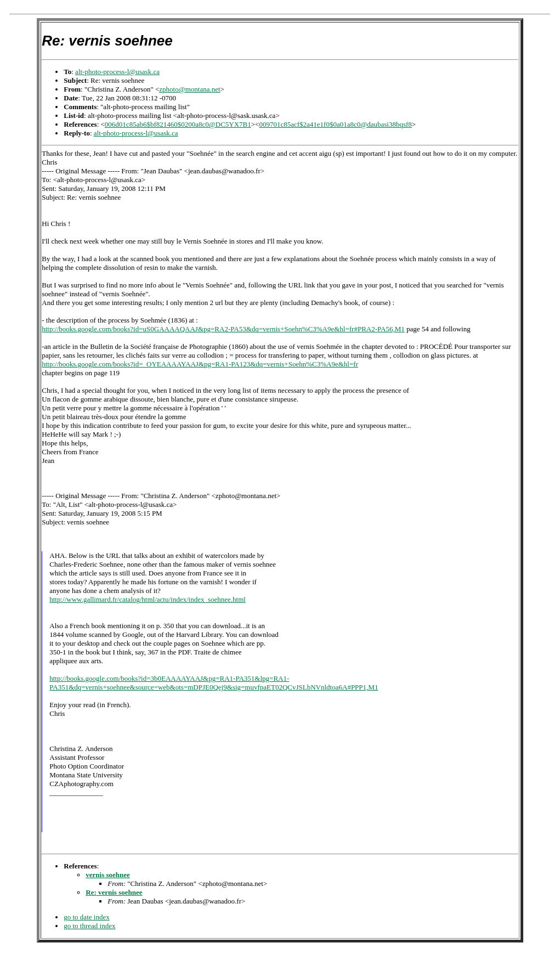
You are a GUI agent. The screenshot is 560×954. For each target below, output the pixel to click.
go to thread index (89, 927)
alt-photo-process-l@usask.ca (117, 72)
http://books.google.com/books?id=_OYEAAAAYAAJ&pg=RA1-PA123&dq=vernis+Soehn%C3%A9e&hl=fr (200, 364)
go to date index (86, 919)
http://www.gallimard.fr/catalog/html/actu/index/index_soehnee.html (148, 599)
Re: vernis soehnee (114, 894)
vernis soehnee (108, 876)
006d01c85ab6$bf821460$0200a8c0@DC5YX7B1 (178, 124)
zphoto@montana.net (190, 89)
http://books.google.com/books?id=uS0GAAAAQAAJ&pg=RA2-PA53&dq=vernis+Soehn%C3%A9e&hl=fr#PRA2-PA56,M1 (223, 329)
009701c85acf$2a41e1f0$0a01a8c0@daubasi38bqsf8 (335, 124)
